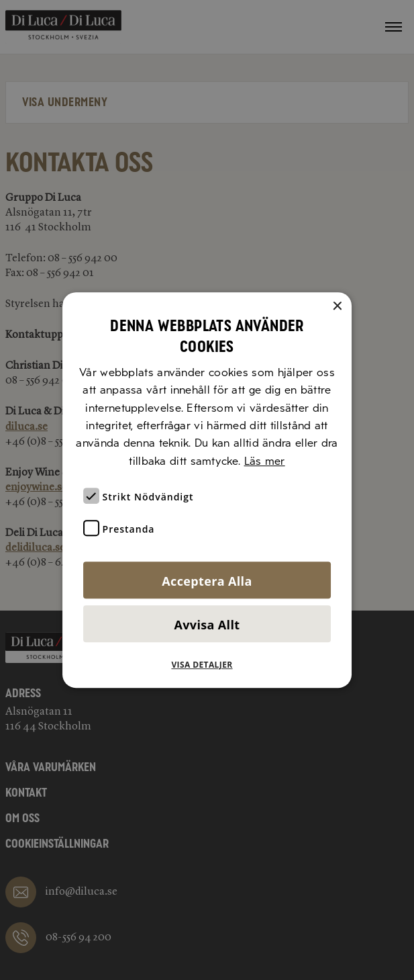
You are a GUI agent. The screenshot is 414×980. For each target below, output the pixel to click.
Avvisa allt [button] (207, 625)
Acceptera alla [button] (207, 581)
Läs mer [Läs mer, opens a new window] (265, 461)
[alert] (207, 490)
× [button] (337, 307)
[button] (207, 665)
